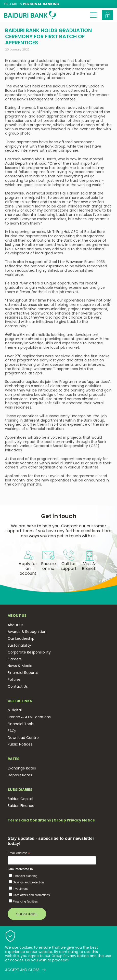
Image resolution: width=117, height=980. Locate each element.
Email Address (19, 853)
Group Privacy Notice (74, 820)
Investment (20, 889)
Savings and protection (28, 882)
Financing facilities (25, 901)
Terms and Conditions (29, 820)
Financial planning (25, 876)
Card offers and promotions (31, 895)
